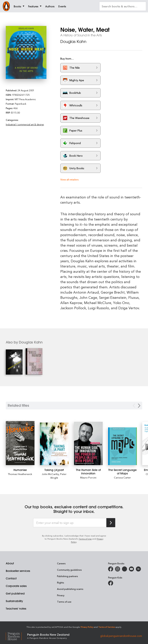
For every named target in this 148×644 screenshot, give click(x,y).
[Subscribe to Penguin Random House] (111, 523)
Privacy (61, 595)
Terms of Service (107, 627)
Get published (15, 594)
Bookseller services (18, 571)
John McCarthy (50, 474)
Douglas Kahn (73, 41)
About (10, 563)
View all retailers (69, 179)
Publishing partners (67, 576)
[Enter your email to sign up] (70, 523)
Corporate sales (16, 586)
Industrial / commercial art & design (25, 124)
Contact (11, 578)
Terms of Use (85, 539)
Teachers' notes (16, 609)
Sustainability (14, 601)
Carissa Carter (122, 477)
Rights (61, 583)
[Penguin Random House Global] (16, 636)
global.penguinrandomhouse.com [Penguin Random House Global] (121, 636)
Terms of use (64, 602)
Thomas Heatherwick (20, 474)
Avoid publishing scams (70, 589)
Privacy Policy (87, 627)
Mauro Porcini (88, 477)
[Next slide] (139, 406)
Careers (61, 563)
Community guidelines (69, 570)
